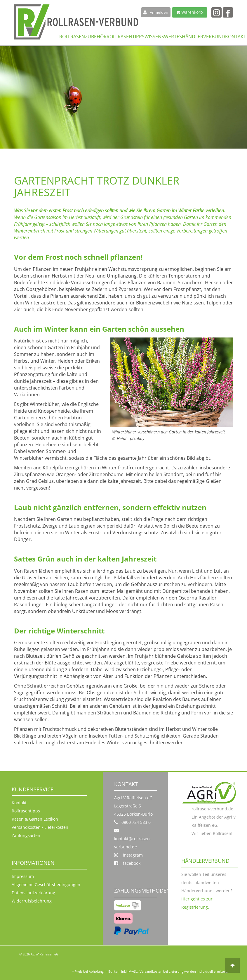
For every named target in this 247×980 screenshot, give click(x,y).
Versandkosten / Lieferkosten (40, 827)
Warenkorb (190, 12)
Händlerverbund (203, 36)
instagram (128, 855)
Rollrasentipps (126, 36)
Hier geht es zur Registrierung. (197, 903)
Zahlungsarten (26, 835)
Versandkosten (151, 971)
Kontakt (236, 36)
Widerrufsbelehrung (32, 901)
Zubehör (96, 36)
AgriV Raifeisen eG (45, 954)
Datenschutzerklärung (33, 893)
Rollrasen (72, 36)
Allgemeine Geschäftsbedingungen (46, 885)
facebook (127, 863)
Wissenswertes (163, 36)
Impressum (23, 876)
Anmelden (156, 12)
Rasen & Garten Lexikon (35, 819)
